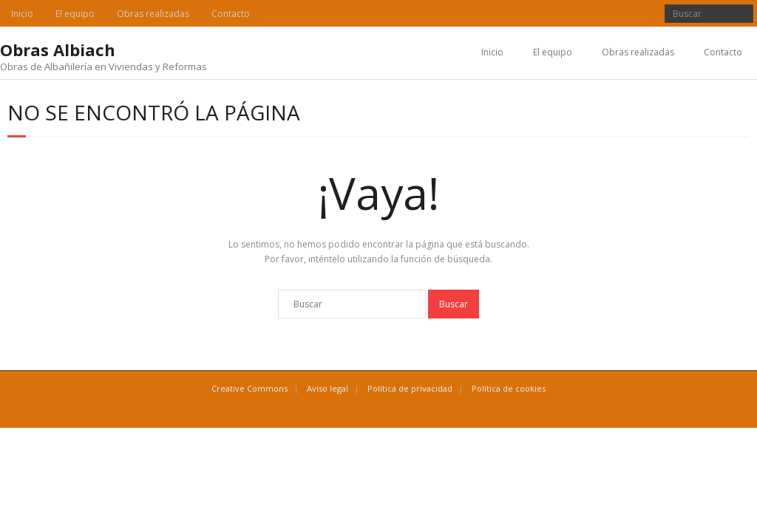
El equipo (75, 14)
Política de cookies (509, 388)
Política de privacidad (410, 388)
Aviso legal (327, 388)
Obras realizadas (153, 14)
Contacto (231, 14)
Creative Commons (249, 388)
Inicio (22, 14)
